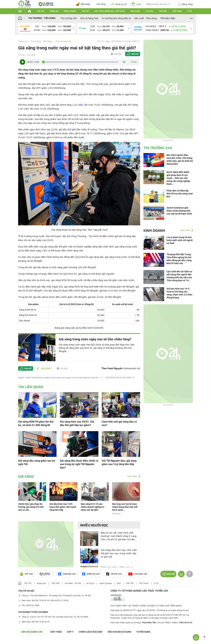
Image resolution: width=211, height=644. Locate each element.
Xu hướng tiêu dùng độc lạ (116, 18)
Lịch (136, 4)
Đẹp (119, 583)
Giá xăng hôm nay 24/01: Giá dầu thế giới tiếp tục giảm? (77, 423)
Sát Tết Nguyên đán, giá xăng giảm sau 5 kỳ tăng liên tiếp (119, 462)
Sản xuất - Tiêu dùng (145, 18)
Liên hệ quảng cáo (32, 632)
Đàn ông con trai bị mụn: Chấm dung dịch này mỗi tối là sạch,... (125, 507)
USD (80, 105)
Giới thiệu (56, 632)
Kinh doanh (70, 11)
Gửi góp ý (44, 369)
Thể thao (177, 11)
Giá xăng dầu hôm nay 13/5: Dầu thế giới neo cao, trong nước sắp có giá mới (119, 553)
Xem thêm (132, 476)
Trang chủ (23, 41)
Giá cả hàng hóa (89, 18)
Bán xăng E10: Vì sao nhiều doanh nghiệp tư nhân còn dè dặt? (93, 507)
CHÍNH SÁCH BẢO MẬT (91, 632)
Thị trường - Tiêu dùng (42, 18)
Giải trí (85, 11)
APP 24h (27, 574)
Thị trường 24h (69, 18)
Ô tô (190, 11)
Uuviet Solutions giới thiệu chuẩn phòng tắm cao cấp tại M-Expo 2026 (179, 211)
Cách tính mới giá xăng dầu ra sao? (119, 423)
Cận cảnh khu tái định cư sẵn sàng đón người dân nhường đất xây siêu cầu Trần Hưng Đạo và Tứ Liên (179, 276)
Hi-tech (149, 11)
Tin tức (41, 11)
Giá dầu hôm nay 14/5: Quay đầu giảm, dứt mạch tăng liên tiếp (63, 507)
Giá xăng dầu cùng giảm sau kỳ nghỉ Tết (37, 462)
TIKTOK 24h (114, 574)
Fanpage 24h (67, 574)
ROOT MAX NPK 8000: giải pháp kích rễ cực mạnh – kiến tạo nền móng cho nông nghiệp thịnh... (178, 178)
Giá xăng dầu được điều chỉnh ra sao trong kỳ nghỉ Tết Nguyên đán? (79, 464)
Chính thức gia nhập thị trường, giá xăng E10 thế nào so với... (31, 507)
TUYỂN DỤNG (143, 632)
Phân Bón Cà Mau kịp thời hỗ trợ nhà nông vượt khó (180, 194)
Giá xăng (101, 4)
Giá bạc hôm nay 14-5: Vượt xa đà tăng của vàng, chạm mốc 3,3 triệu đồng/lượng (179, 293)
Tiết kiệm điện (168, 18)
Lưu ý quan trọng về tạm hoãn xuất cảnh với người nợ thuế (180, 240)
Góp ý (70, 632)
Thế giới (163, 11)
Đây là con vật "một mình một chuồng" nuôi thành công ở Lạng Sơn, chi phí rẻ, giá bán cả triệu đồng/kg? (119, 536)
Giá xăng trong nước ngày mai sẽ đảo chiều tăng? (95, 339)
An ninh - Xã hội (73, 583)
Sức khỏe (135, 11)
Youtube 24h (138, 574)
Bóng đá (54, 11)
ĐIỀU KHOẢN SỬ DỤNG (120, 632)
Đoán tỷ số (119, 4)
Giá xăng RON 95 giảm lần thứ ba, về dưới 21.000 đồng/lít (36, 423)
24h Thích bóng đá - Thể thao (110, 11)
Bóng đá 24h (91, 574)
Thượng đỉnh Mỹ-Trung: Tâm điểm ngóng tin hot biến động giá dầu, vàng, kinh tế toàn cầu (179, 259)
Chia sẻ (135, 54)
